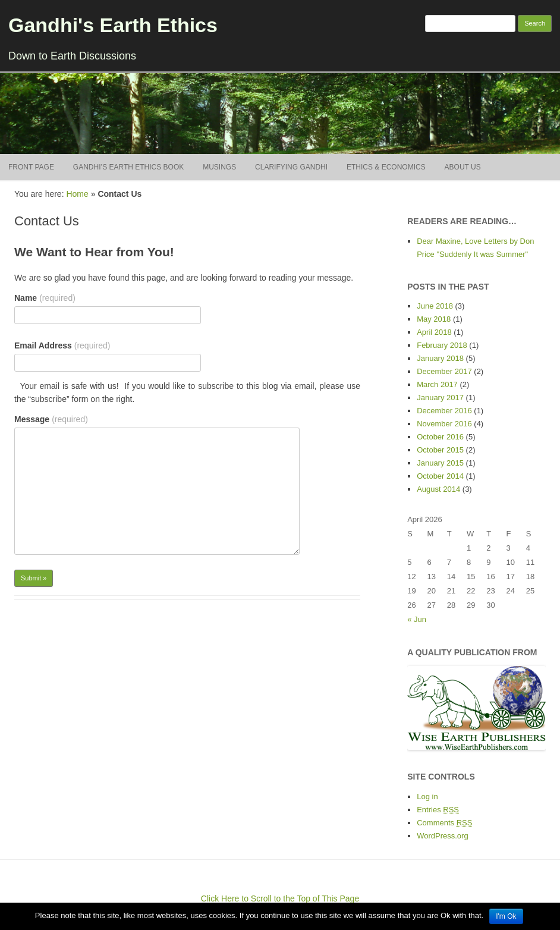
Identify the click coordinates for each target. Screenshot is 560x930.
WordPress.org (442, 836)
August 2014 (438, 489)
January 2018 (440, 358)
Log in (427, 797)
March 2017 (437, 384)
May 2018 (434, 319)
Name (45, 298)
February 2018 (442, 345)
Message (51, 419)
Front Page (31, 167)
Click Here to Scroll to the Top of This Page (280, 898)
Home (77, 194)
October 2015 (440, 450)
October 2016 (440, 437)
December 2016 (444, 411)
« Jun (417, 619)
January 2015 (440, 463)
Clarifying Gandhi (291, 167)
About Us (463, 167)
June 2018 (435, 306)
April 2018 (434, 332)
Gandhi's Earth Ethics (113, 25)
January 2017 (440, 398)
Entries (438, 810)
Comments (444, 823)
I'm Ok (506, 916)
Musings (219, 167)
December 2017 (444, 371)
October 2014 (440, 476)
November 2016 (444, 424)
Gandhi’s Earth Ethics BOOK (128, 167)
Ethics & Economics (386, 167)
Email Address (62, 345)
